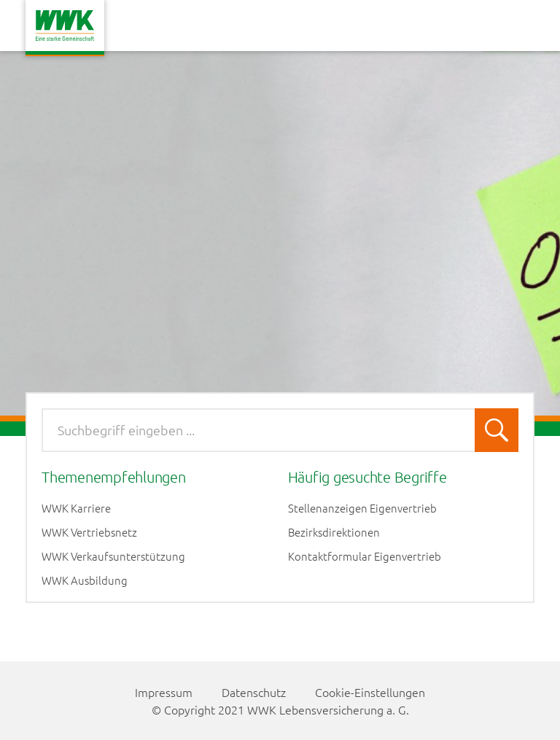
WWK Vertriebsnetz (89, 532)
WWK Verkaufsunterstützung (113, 556)
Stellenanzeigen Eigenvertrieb (362, 508)
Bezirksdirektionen (334, 532)
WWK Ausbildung (85, 580)
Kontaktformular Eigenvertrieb (365, 556)
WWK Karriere (76, 508)
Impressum (164, 692)
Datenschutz (254, 692)
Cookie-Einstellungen (370, 692)
